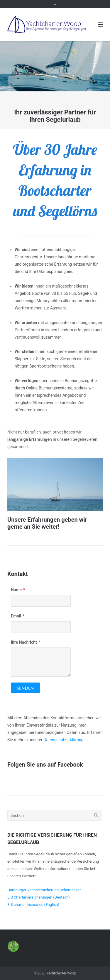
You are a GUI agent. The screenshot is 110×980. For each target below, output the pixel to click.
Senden (25, 688)
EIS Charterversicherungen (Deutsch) (39, 897)
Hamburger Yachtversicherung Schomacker (44, 890)
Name (16, 590)
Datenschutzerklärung (63, 740)
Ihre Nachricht (24, 642)
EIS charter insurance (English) (33, 905)
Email (16, 616)
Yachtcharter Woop (61, 973)
